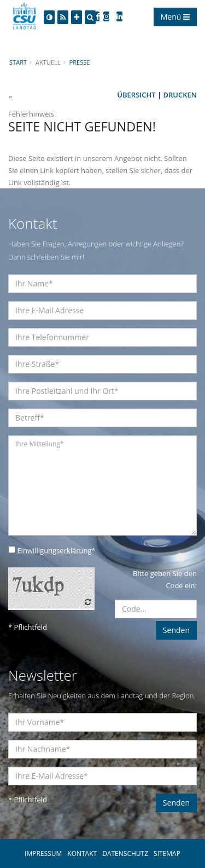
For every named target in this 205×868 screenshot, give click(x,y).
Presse (80, 62)
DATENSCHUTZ (125, 853)
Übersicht (136, 95)
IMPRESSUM (43, 853)
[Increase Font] (77, 17)
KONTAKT (82, 853)
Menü (175, 17)
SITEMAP (167, 853)
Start (18, 62)
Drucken (180, 95)
